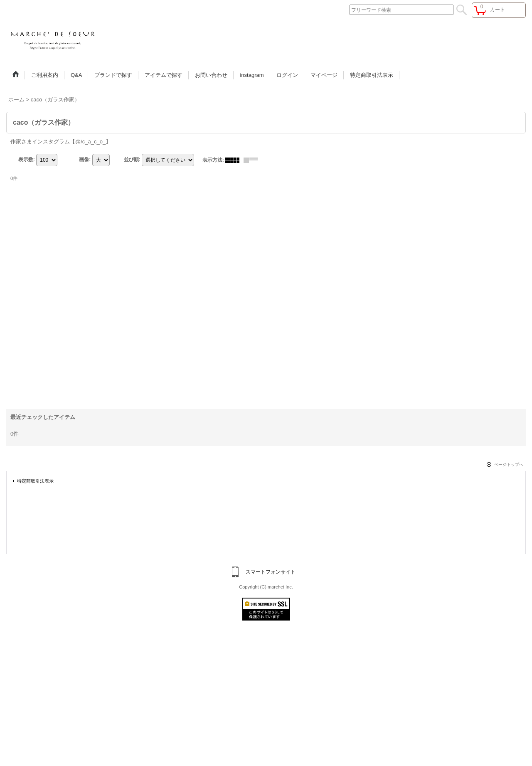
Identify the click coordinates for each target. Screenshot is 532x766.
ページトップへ (509, 464)
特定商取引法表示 (35, 481)
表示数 (27, 160)
